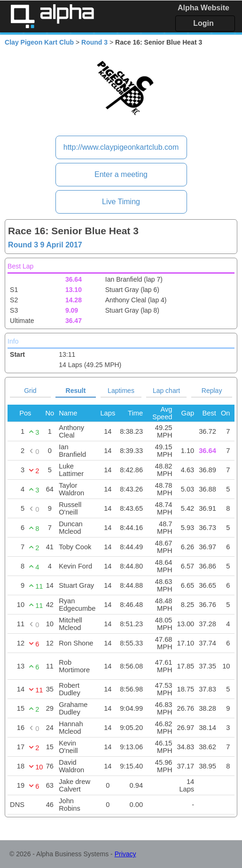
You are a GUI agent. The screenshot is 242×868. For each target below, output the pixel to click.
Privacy (125, 854)
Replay (212, 391)
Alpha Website (203, 8)
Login (203, 23)
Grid (30, 391)
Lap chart (166, 391)
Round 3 (94, 42)
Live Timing (121, 202)
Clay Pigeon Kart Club (39, 42)
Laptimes (121, 391)
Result (76, 391)
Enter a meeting (121, 174)
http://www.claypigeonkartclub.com (121, 147)
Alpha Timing (52, 16)
